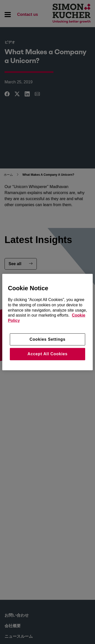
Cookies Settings (47, 339)
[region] (47, 322)
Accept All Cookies (47, 354)
